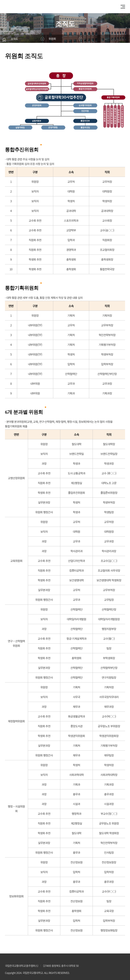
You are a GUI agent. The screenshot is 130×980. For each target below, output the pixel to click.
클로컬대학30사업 (19, 7)
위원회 (52, 39)
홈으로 (4, 40)
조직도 (14, 39)
